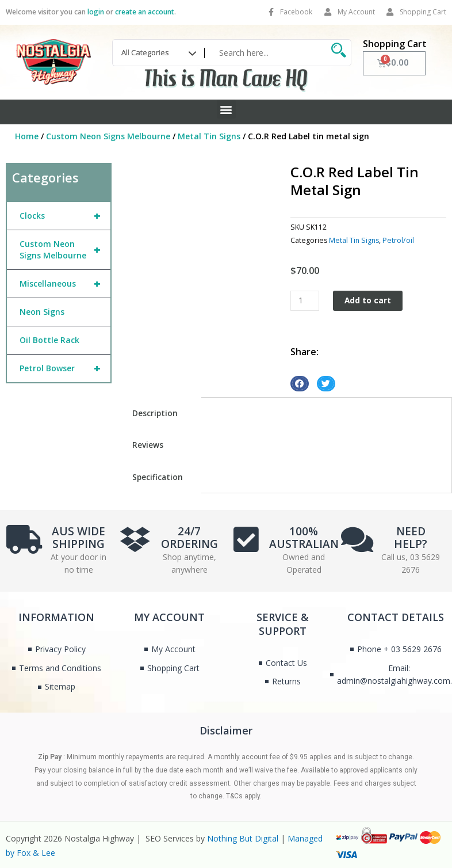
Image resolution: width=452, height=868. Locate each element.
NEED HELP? (411, 538)
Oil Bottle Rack (49, 340)
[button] (226, 109)
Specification (158, 477)
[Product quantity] (305, 301)
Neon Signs (42, 312)
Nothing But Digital (243, 838)
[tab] (159, 413)
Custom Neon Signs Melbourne (108, 136)
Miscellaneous (65, 284)
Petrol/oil (398, 240)
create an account (145, 12)
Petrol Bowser (65, 368)
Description (155, 413)
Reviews (148, 445)
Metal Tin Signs (209, 136)
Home (27, 136)
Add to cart (368, 300)
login (96, 12)
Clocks (65, 216)
